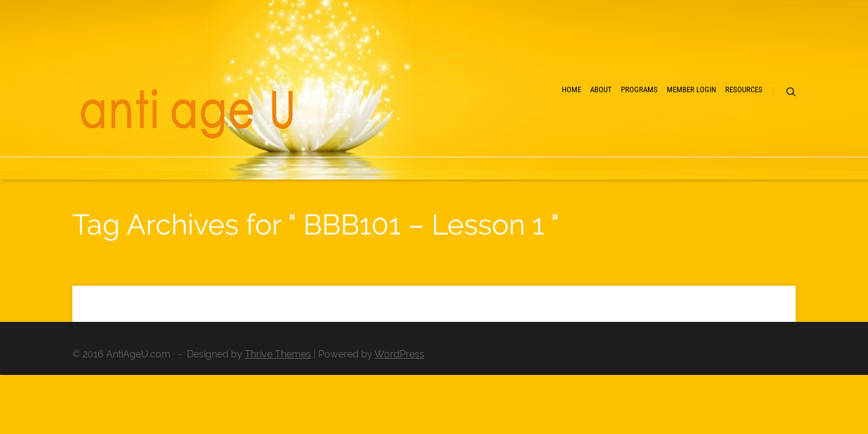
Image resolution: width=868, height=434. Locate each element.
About (508, 133)
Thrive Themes (278, 354)
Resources (724, 133)
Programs (568, 133)
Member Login (646, 133)
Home (458, 133)
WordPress (399, 354)
